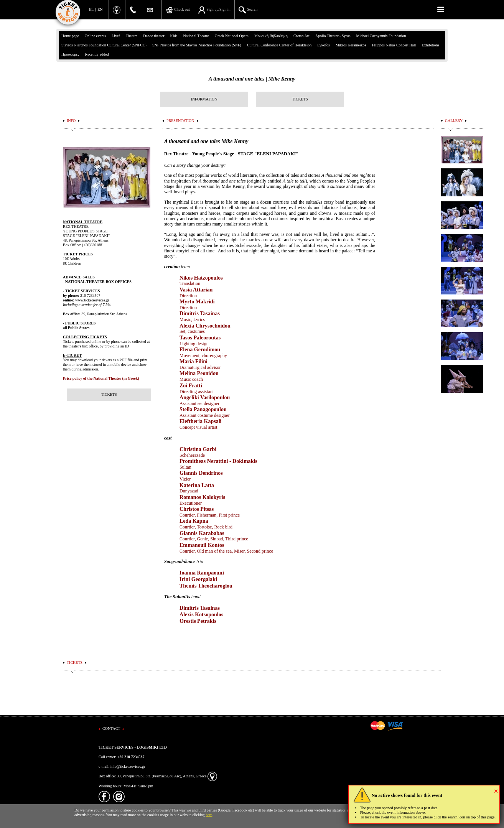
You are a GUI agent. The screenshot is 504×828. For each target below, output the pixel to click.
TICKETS (300, 99)
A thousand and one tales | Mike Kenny (252, 79)
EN (100, 9)
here (209, 815)
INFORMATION (204, 99)
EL (91, 9)
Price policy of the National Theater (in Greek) (101, 378)
